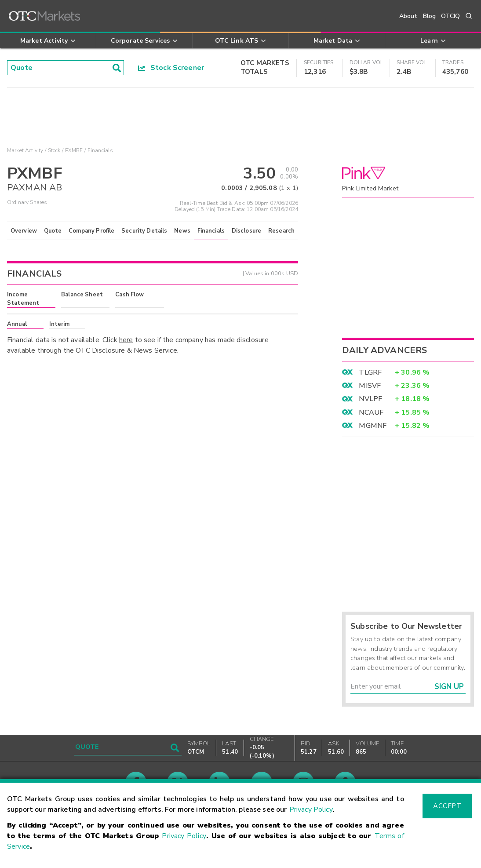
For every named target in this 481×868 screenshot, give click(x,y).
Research (281, 231)
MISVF (370, 386)
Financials (211, 231)
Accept (447, 806)
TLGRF (370, 372)
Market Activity (25, 150)
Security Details (144, 231)
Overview (24, 231)
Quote (53, 231)
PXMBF (74, 150)
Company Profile (91, 231)
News (182, 231)
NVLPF (370, 399)
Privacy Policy (311, 810)
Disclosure (247, 231)
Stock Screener (171, 68)
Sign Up (449, 687)
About (408, 16)
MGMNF (373, 426)
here (126, 340)
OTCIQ (450, 16)
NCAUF (371, 412)
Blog (430, 16)
